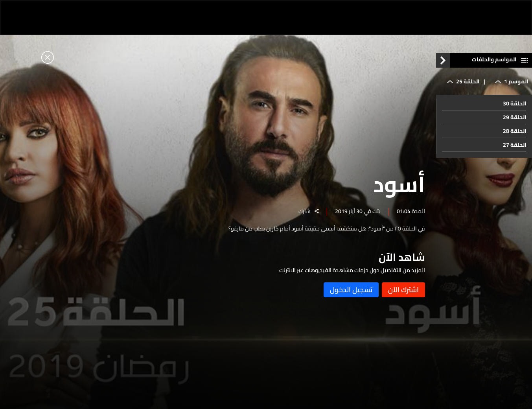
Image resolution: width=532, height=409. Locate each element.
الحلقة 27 (515, 145)
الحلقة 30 (515, 103)
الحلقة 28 (515, 131)
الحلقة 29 (515, 117)
